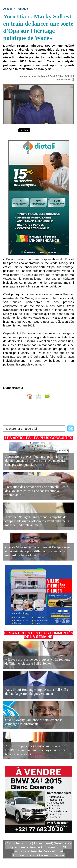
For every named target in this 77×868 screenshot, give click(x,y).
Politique (22, 9)
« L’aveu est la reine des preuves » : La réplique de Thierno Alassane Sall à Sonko (38, 661)
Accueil (8, 9)
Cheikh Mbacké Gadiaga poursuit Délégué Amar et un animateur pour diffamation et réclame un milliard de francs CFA (38, 551)
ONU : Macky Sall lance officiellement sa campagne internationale (34, 722)
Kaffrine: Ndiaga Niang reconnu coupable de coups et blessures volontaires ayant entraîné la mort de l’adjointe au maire (37, 521)
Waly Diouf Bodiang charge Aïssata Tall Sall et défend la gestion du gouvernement (37, 692)
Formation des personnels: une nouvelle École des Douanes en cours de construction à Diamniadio (37, 491)
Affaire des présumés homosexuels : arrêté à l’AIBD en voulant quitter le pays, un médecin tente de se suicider (37, 750)
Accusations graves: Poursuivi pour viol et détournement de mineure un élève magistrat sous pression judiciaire (35, 461)
